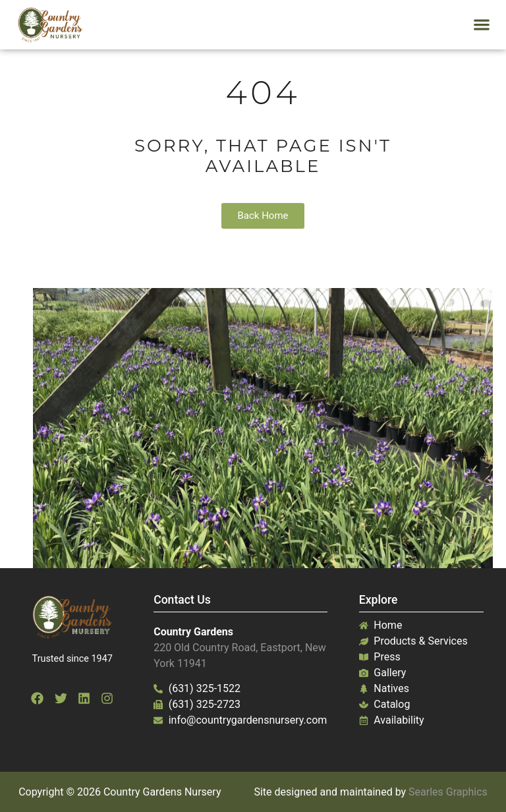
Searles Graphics (448, 792)
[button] (482, 25)
